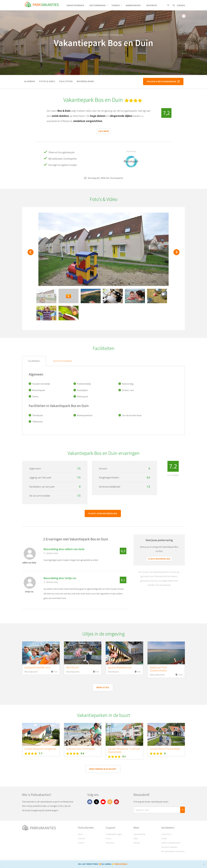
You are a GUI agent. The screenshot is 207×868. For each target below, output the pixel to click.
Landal (164, 838)
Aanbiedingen (133, 5)
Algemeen (30, 81)
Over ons (81, 838)
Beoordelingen (85, 81)
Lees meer (103, 131)
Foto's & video (47, 81)
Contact (81, 843)
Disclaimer (110, 843)
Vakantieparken (75, 5)
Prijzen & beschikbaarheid (163, 81)
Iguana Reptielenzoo (120, 667)
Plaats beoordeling (159, 559)
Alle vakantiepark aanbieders (173, 851)
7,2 (166, 113)
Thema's (117, 5)
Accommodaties (63, 361)
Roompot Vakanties (169, 847)
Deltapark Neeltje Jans (37, 667)
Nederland (90, 35)
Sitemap (137, 843)
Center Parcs (166, 834)
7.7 (41, 753)
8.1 (124, 756)
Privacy (109, 838)
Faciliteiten (66, 81)
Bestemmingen (99, 5)
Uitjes (136, 838)
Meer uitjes (103, 687)
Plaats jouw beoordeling (103, 513)
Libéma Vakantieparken (171, 843)
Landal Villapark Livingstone (40, 749)
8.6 (82, 753)
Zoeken (179, 5)
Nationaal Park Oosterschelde (158, 669)
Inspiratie (152, 5)
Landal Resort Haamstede (165, 749)
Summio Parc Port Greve (81, 749)
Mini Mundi (72, 667)
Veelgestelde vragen (114, 834)
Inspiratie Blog (139, 834)
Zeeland (103, 35)
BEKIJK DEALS (121, 864)
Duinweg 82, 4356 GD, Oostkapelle (103, 178)
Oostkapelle (116, 35)
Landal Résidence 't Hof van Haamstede (124, 750)
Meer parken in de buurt (103, 769)
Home (80, 834)
